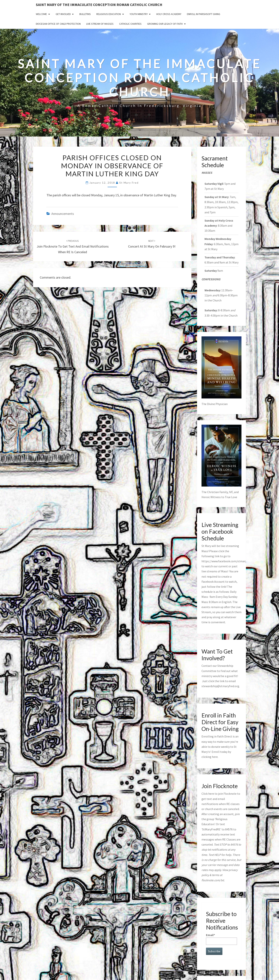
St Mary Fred (129, 183)
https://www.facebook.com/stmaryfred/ (227, 561)
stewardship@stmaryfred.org (220, 686)
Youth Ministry (139, 14)
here (215, 757)
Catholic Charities (130, 24)
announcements (63, 214)
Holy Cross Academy (169, 14)
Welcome (41, 14)
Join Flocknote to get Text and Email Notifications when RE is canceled (73, 247)
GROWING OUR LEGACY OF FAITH (165, 24)
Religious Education (109, 14)
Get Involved (63, 14)
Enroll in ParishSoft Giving (204, 14)
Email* (222, 939)
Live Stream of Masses (100, 24)
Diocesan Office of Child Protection (58, 24)
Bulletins (85, 14)
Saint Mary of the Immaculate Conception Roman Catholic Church (99, 5)
